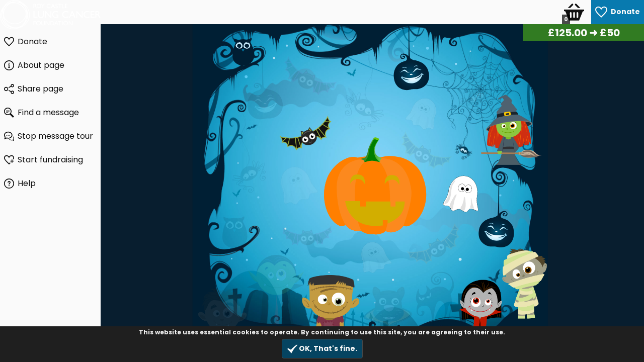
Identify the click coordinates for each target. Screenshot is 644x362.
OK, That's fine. (322, 349)
